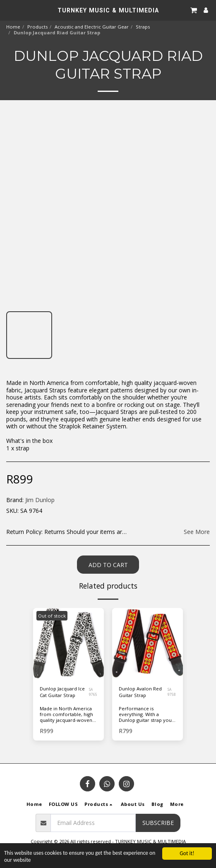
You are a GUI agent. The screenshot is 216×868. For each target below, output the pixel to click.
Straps (143, 27)
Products (37, 27)
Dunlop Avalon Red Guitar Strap (140, 692)
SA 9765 (93, 692)
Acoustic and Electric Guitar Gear (92, 27)
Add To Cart (108, 565)
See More (197, 532)
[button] (9, 10)
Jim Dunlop (40, 500)
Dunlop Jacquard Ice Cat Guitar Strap (62, 692)
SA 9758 (172, 692)
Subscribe (158, 823)
